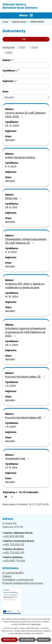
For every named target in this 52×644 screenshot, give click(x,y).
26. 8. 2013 (11, 207)
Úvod (5, 22)
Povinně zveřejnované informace (23, 583)
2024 (35, 47)
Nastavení (44, 640)
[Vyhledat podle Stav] (26, 97)
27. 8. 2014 (11, 468)
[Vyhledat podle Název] (26, 65)
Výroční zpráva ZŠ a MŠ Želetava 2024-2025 (25, 115)
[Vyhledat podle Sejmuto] (26, 86)
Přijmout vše (9, 640)
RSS (35, 39)
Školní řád (14, 198)
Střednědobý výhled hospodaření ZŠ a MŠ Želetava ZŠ (26, 241)
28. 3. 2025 (12, 345)
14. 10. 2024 (12, 297)
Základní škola (19, 22)
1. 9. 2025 (10, 386)
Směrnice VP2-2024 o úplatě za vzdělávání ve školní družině (25, 286)
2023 (22, 47)
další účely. (36, 624)
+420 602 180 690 (13, 536)
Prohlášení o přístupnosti (18, 580)
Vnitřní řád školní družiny (20, 157)
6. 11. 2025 (11, 167)
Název (7, 60)
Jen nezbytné (27, 640)
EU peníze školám (13, 573)
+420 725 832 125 (13, 544)
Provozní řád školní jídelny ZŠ (25, 377)
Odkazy (7, 576)
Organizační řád (18, 458)
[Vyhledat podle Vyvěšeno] (26, 76)
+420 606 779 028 (14, 561)
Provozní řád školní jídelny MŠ (26, 418)
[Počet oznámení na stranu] (8, 497)
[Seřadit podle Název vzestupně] (14, 59)
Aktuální (10, 140)
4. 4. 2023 (11, 252)
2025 (9, 53)
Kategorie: (9, 47)
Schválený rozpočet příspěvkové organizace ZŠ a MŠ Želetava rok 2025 (25, 332)
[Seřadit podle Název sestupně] (14, 60)
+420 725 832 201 (13, 553)
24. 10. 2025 (12, 126)
